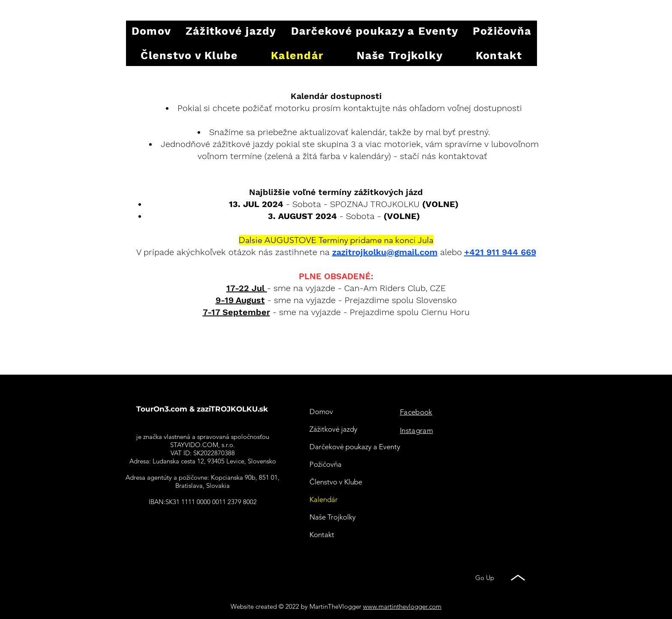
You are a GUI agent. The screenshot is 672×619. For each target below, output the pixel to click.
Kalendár (324, 499)
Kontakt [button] (322, 535)
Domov (321, 412)
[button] (499, 56)
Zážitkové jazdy (333, 429)
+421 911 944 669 (500, 252)
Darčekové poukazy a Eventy (355, 447)
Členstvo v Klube (336, 482)
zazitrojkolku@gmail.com (385, 252)
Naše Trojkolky (333, 517)
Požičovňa (325, 464)
